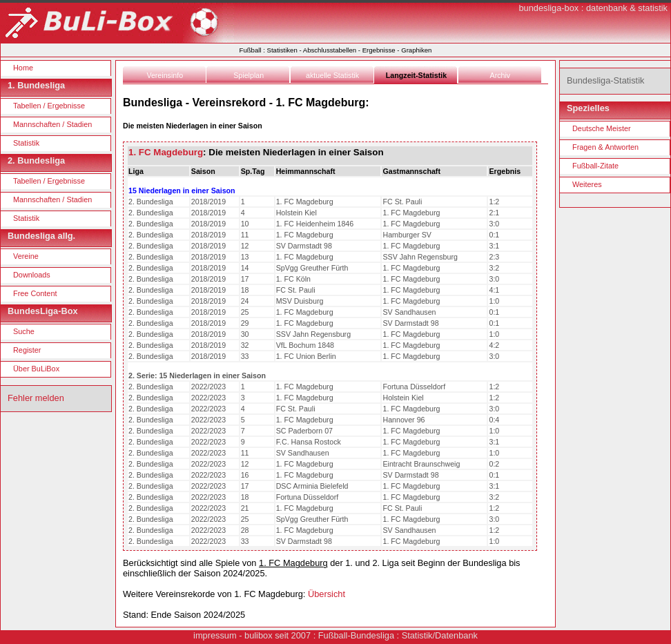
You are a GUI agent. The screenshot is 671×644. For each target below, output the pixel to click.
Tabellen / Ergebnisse (49, 106)
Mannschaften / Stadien (52, 124)
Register (27, 350)
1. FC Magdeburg (166, 152)
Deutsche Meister (602, 128)
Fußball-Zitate (595, 166)
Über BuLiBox (36, 369)
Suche (24, 331)
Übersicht (327, 594)
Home (23, 68)
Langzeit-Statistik (416, 75)
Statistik (26, 143)
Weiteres (587, 184)
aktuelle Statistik (332, 75)
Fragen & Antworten (605, 147)
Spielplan (249, 75)
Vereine (26, 256)
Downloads (32, 275)
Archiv (500, 75)
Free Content (35, 293)
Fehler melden (36, 398)
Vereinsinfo (165, 75)
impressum (215, 635)
